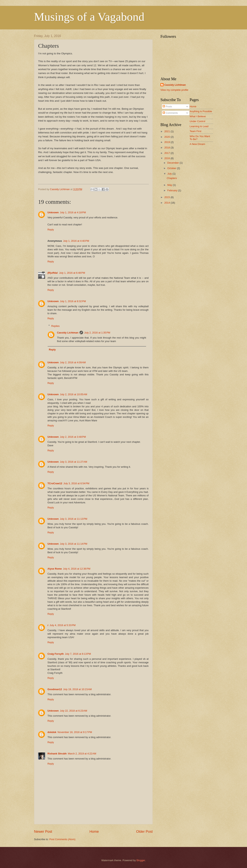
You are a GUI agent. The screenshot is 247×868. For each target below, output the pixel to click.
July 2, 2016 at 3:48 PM (73, 437)
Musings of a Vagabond (89, 17)
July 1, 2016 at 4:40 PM (76, 241)
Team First (195, 131)
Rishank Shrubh (57, 754)
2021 (167, 131)
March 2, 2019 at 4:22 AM (82, 754)
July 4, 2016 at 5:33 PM (63, 625)
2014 (167, 203)
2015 (167, 197)
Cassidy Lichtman (68, 333)
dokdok (52, 732)
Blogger (141, 860)
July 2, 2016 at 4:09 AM (73, 362)
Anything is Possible (201, 111)
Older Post (144, 832)
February (173, 190)
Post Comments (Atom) (62, 839)
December (173, 163)
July (170, 174)
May (170, 185)
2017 (167, 153)
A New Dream (197, 144)
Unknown (53, 212)
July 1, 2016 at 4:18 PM (73, 212)
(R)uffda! (53, 273)
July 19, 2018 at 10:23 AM (77, 689)
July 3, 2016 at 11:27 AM (74, 462)
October (172, 168)
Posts (167, 106)
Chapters (172, 178)
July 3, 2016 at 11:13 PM (74, 519)
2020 (167, 137)
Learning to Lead (199, 126)
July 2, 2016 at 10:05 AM (74, 394)
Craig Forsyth (56, 654)
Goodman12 (55, 689)
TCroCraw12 (55, 483)
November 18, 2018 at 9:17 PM (75, 732)
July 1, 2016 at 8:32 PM (73, 301)
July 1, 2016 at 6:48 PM (72, 273)
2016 (167, 158)
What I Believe (198, 116)
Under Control (197, 121)
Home (94, 832)
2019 (167, 142)
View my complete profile (174, 90)
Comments (170, 113)
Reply (51, 230)
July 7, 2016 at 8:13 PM (78, 654)
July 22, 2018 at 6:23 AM (74, 711)
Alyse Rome (55, 569)
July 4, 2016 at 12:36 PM (77, 569)
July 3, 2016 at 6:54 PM (76, 483)
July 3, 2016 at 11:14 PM (74, 544)
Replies (56, 326)
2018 (167, 148)
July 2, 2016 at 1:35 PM (97, 333)
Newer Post (43, 832)
